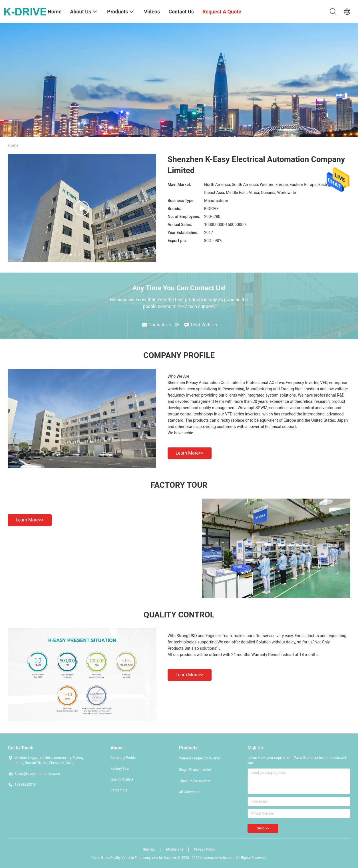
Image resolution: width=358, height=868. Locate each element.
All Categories (190, 792)
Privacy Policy (204, 849)
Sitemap (149, 849)
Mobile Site (175, 849)
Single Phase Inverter (195, 770)
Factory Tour (120, 769)
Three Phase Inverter (195, 781)
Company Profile (123, 758)
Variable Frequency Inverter (200, 758)
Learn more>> (190, 453)
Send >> (263, 828)
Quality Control (122, 779)
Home (13, 145)
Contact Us (119, 790)
